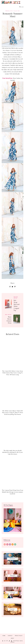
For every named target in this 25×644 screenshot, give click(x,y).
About (12, 638)
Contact (10, 636)
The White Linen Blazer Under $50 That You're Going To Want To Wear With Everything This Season (12, 413)
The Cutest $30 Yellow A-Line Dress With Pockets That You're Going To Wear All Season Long (12, 373)
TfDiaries (18, 641)
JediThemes (12, 642)
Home (4, 636)
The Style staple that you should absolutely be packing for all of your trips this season (12, 452)
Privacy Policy (19, 636)
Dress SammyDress (7, 78)
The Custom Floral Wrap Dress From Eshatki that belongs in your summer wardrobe (12, 492)
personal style (9, 11)
